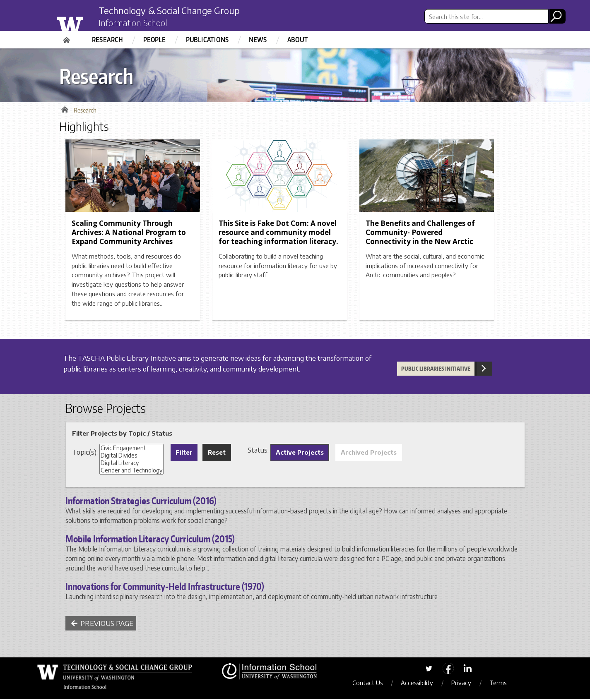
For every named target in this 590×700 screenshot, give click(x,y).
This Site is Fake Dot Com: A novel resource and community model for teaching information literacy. (278, 234)
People (154, 40)
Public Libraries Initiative (436, 370)
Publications (207, 40)
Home (67, 37)
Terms (500, 684)
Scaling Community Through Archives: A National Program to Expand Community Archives (129, 234)
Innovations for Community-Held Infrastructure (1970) (165, 587)
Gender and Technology (131, 472)
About (298, 40)
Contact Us (370, 684)
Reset (217, 453)
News (258, 40)
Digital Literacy (131, 464)
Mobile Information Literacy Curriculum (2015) (150, 540)
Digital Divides (131, 457)
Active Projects (300, 453)
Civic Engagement (131, 449)
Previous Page (102, 624)
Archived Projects (369, 453)
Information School (135, 24)
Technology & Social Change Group (176, 11)
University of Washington (87, 22)
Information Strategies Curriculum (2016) (141, 502)
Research (107, 40)
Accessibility (419, 684)
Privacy (464, 684)
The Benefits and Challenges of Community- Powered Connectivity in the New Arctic (420, 234)
